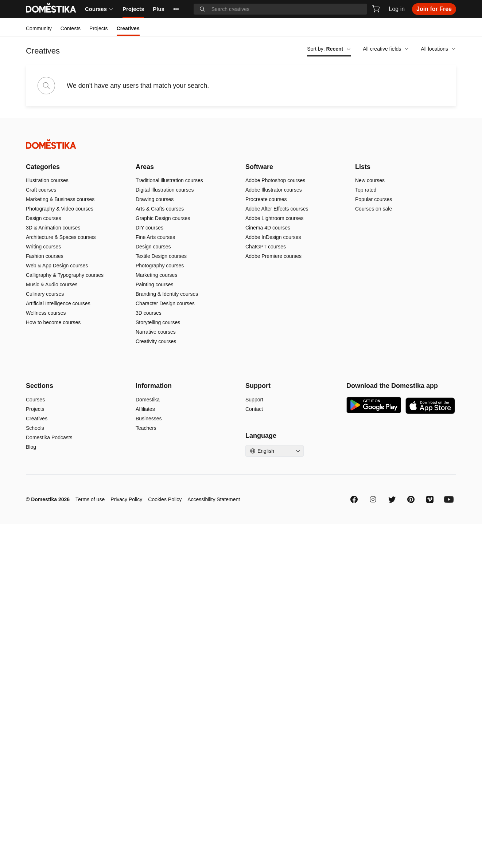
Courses (99, 9)
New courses (370, 180)
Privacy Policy (126, 499)
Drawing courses (155, 199)
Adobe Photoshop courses (275, 180)
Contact (254, 409)
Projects (133, 9)
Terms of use (90, 499)
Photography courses (160, 266)
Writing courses (43, 247)
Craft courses (41, 190)
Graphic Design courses (163, 218)
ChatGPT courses (266, 247)
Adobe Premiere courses (273, 256)
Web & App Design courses (57, 266)
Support (254, 400)
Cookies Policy (165, 499)
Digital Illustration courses (165, 190)
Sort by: (329, 49)
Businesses (149, 419)
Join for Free (434, 9)
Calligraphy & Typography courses (65, 275)
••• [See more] (176, 9)
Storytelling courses (158, 322)
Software (259, 167)
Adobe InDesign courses (273, 237)
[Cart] (376, 9)
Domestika (148, 400)
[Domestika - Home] (241, 144)
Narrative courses (156, 332)
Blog (31, 447)
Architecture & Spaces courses (61, 237)
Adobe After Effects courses (277, 209)
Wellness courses (46, 313)
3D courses (149, 313)
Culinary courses (45, 294)
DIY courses (149, 228)
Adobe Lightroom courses (275, 218)
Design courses (44, 218)
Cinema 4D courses (268, 228)
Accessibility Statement (214, 499)
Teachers (146, 428)
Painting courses (155, 284)
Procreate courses (266, 199)
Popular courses (374, 199)
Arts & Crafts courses (160, 209)
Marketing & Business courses (60, 199)
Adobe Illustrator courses (274, 190)
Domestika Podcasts (49, 437)
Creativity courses (156, 341)
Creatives (37, 419)
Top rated (366, 190)
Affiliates (145, 409)
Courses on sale (374, 209)
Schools (35, 428)
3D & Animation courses (53, 228)
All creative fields (386, 49)
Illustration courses (47, 180)
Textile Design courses (161, 256)
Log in (397, 9)
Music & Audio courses (52, 284)
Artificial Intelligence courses (58, 303)
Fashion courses (45, 256)
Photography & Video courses (60, 209)
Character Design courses (165, 303)
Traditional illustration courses (169, 180)
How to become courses (53, 322)
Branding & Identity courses (167, 294)
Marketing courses (156, 275)
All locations (438, 49)
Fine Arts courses (155, 237)
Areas (145, 167)
